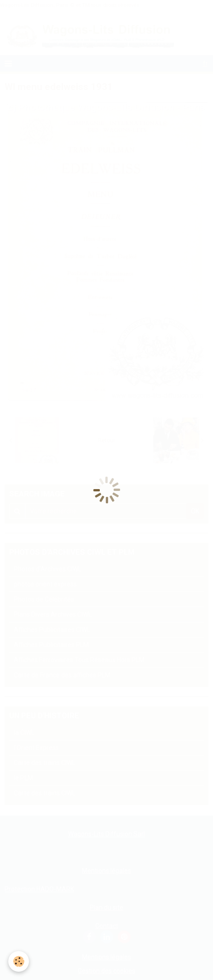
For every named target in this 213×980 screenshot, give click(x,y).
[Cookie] (19, 961)
